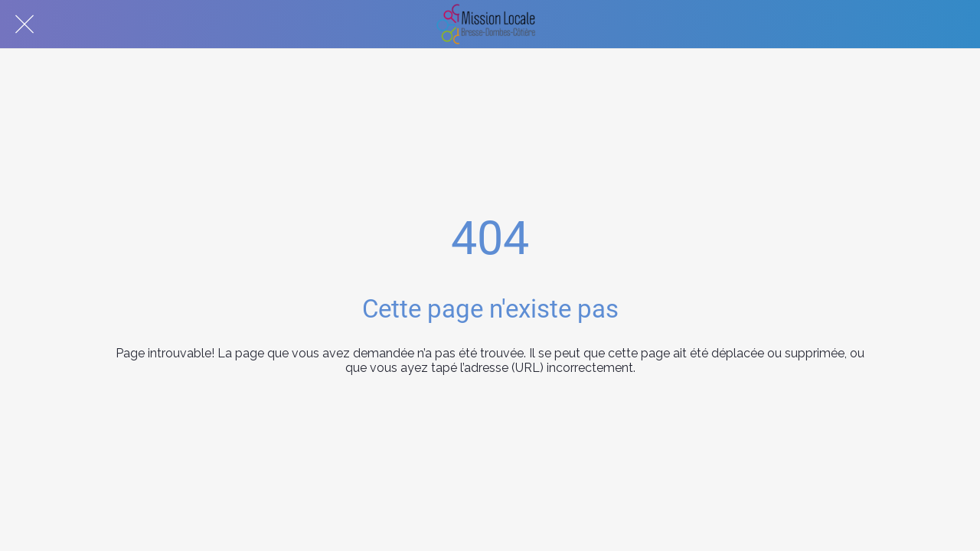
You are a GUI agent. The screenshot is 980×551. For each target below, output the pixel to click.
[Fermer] (24, 24)
